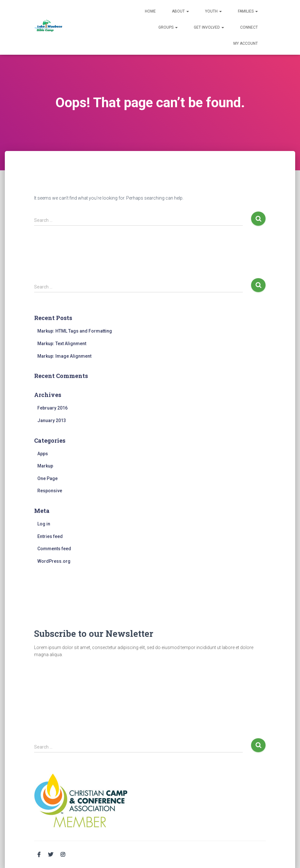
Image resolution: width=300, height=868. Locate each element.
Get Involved (209, 27)
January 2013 (52, 420)
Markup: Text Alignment (62, 344)
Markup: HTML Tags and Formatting (75, 331)
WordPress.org (54, 561)
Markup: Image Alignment (64, 356)
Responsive (50, 491)
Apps (43, 454)
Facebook (39, 855)
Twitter (51, 855)
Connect (249, 27)
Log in (44, 524)
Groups (168, 27)
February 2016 (52, 408)
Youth (213, 11)
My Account (246, 43)
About (180, 11)
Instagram (63, 855)
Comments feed (54, 549)
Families (248, 11)
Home (150, 11)
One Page (47, 478)
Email (75, 854)
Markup (45, 466)
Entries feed (50, 536)
